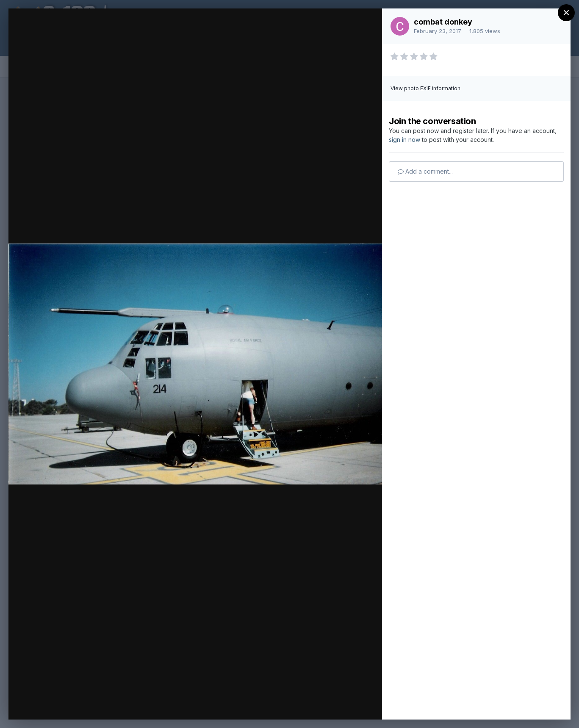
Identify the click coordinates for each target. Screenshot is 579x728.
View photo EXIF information (425, 88)
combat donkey (443, 22)
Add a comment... (425, 171)
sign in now (404, 140)
